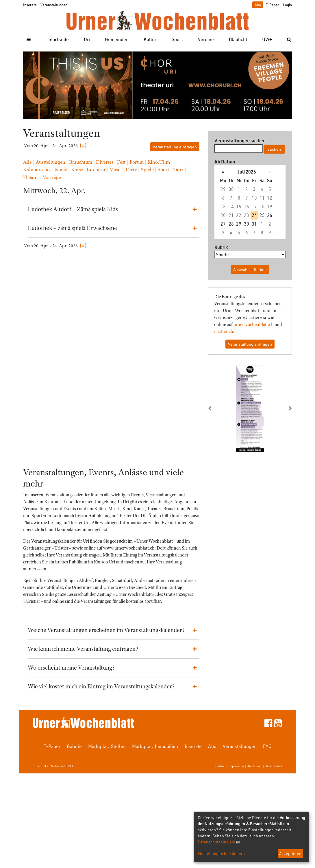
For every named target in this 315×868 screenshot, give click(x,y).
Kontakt (220, 766)
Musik (116, 169)
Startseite (59, 39)
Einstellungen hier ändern (221, 853)
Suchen (274, 149)
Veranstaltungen (54, 5)
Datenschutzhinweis (216, 842)
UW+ (267, 39)
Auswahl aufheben (250, 269)
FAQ (267, 746)
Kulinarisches (37, 169)
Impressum (236, 766)
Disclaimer (254, 766)
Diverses (105, 162)
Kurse (77, 169)
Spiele (147, 169)
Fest (121, 162)
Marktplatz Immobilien (155, 746)
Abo (258, 5)
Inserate (30, 5)
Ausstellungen (50, 162)
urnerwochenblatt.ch (254, 325)
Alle (27, 162)
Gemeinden (117, 39)
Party (131, 169)
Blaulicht (238, 39)
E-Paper (272, 5)
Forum (137, 162)
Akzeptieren (290, 853)
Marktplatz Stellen (107, 746)
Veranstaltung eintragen (175, 147)
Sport (177, 39)
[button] (214, 408)
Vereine (206, 39)
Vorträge (52, 177)
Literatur (96, 169)
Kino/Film (159, 162)
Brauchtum (81, 162)
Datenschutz (274, 766)
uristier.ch (224, 331)
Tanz (178, 169)
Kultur (150, 39)
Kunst (61, 169)
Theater (31, 177)
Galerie (74, 746)
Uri (87, 39)
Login (287, 5)
